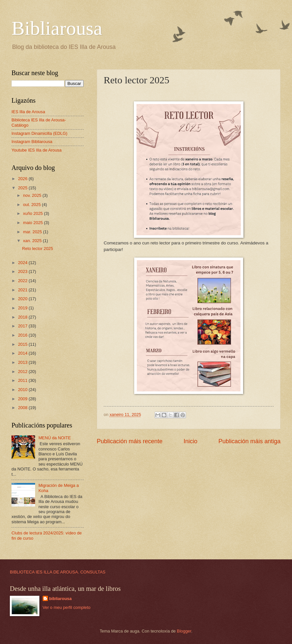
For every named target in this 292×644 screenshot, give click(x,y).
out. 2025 (32, 205)
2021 (23, 290)
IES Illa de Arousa (28, 112)
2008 (23, 408)
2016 (23, 335)
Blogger (184, 631)
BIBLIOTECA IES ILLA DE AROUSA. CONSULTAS (58, 572)
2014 (23, 353)
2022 (23, 281)
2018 (23, 317)
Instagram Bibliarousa (32, 142)
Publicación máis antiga (250, 441)
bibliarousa (61, 599)
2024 (23, 263)
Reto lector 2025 (37, 249)
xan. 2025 (33, 241)
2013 (23, 362)
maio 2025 (33, 223)
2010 (23, 390)
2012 (23, 372)
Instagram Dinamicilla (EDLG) (39, 133)
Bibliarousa (57, 28)
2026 (23, 179)
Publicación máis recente (130, 441)
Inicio (190, 441)
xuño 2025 (33, 213)
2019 (23, 308)
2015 (23, 344)
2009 (23, 399)
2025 (23, 188)
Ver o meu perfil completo (67, 607)
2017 (23, 326)
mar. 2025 (33, 232)
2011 (23, 380)
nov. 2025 (33, 195)
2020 (23, 299)
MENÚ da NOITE (55, 438)
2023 (23, 271)
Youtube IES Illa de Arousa (37, 150)
